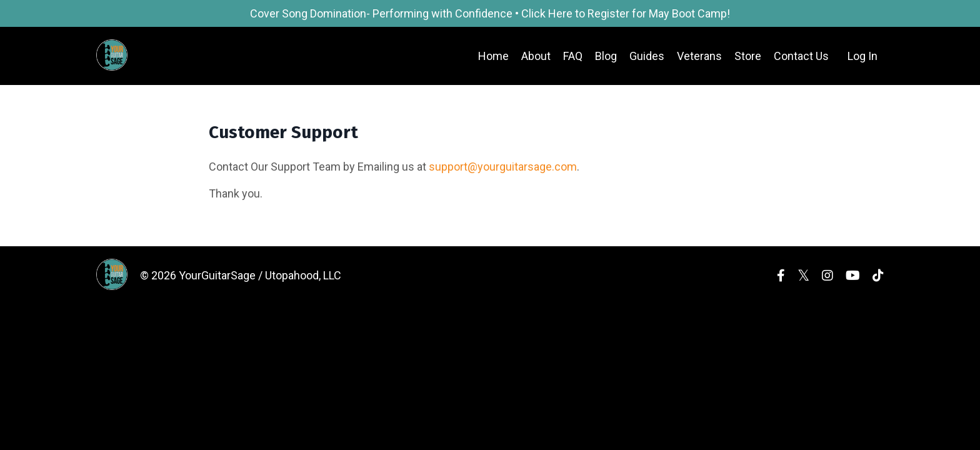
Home (493, 56)
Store (748, 56)
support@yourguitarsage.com (503, 167)
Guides (647, 56)
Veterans (699, 56)
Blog (606, 56)
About (536, 56)
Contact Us (801, 56)
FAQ (573, 56)
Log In (862, 56)
